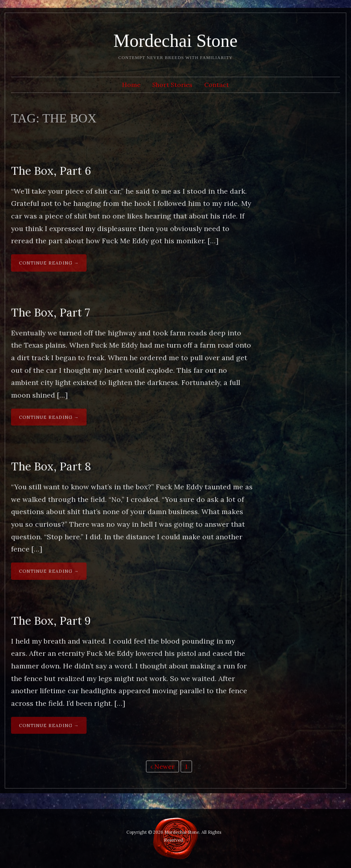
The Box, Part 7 (51, 313)
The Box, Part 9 (51, 621)
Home (131, 85)
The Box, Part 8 (51, 466)
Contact (217, 85)
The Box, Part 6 (51, 171)
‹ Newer (163, 766)
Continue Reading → (49, 263)
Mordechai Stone (175, 41)
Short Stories (172, 85)
